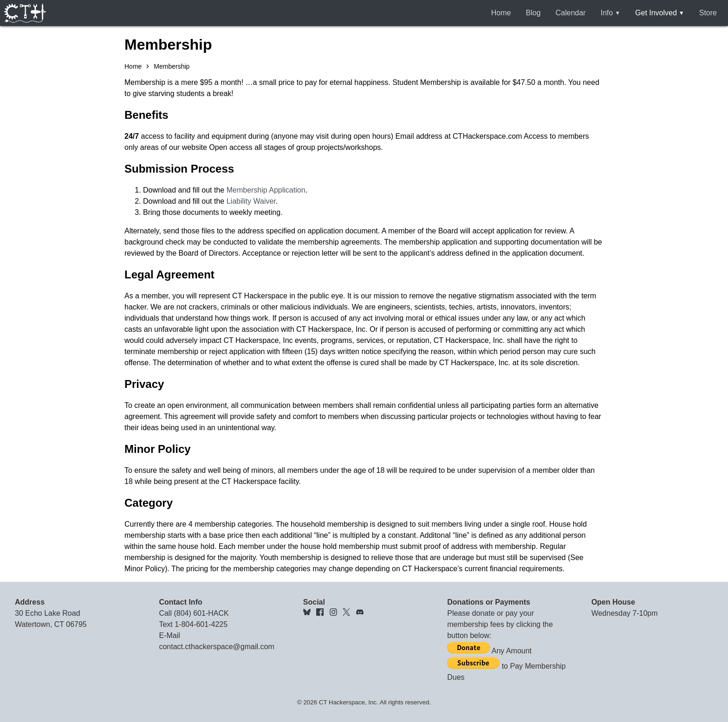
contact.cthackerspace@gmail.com (216, 647)
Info (607, 13)
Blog (533, 13)
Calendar (571, 13)
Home (501, 13)
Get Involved (656, 13)
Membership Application (266, 190)
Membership (172, 66)
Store (708, 13)
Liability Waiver (251, 201)
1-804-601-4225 (201, 624)
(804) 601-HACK (201, 613)
